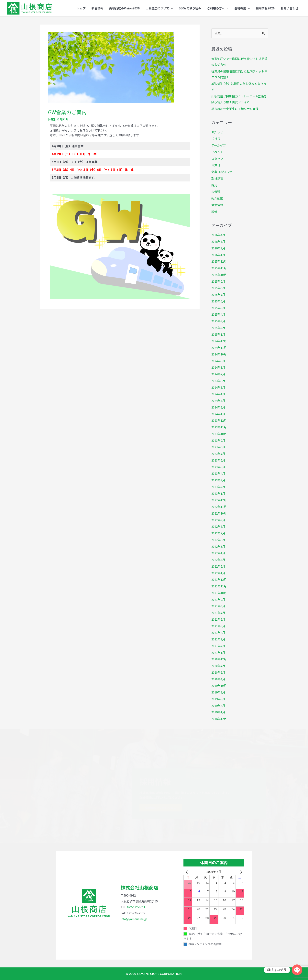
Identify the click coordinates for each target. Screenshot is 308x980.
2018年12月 (219, 719)
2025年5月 (218, 308)
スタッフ (217, 159)
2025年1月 (218, 334)
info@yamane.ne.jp (134, 919)
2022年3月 (218, 560)
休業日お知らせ (58, 119)
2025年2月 (218, 328)
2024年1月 (218, 414)
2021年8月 (218, 606)
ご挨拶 (216, 139)
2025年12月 (219, 261)
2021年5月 (218, 626)
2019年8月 (218, 692)
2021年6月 (218, 619)
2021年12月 (219, 579)
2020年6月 (218, 672)
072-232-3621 (136, 907)
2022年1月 (218, 573)
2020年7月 (218, 666)
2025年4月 (218, 314)
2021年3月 (218, 639)
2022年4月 (218, 553)
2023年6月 (218, 460)
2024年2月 (218, 407)
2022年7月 (218, 533)
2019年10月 (219, 686)
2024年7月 (218, 374)
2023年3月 (218, 480)
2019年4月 (218, 706)
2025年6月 (218, 301)
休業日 (216, 165)
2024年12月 (219, 341)
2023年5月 (218, 467)
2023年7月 (218, 454)
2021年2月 (218, 646)
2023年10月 (219, 434)
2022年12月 (219, 500)
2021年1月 (218, 653)
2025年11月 (219, 268)
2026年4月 (218, 235)
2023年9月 (218, 440)
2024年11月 (219, 348)
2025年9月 (218, 281)
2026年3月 (218, 241)
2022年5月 (218, 546)
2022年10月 (219, 513)
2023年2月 (218, 487)
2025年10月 (219, 275)
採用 (214, 185)
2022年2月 (218, 566)
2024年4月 (218, 394)
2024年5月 (218, 387)
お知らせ (217, 132)
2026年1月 (218, 255)
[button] (159, 8)
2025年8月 (218, 288)
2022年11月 (219, 507)
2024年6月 (218, 381)
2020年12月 (219, 659)
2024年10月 (219, 354)
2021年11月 (219, 586)
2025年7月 (218, 294)
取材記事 (217, 178)
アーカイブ (219, 145)
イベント (217, 152)
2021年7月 (218, 613)
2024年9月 (218, 361)
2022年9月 (218, 520)
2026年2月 (218, 248)
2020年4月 (218, 679)
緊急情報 (217, 205)
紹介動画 (217, 198)
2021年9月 (218, 599)
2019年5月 (218, 699)
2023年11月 (219, 427)
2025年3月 (218, 321)
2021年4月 (218, 632)
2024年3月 (218, 401)
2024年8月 (218, 367)
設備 (214, 212)
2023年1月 (218, 493)
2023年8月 (218, 447)
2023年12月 (219, 420)
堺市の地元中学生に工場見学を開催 (235, 109)
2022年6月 (218, 540)
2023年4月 (218, 473)
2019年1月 (218, 712)
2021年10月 (219, 593)
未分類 (216, 192)
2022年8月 (218, 526)
